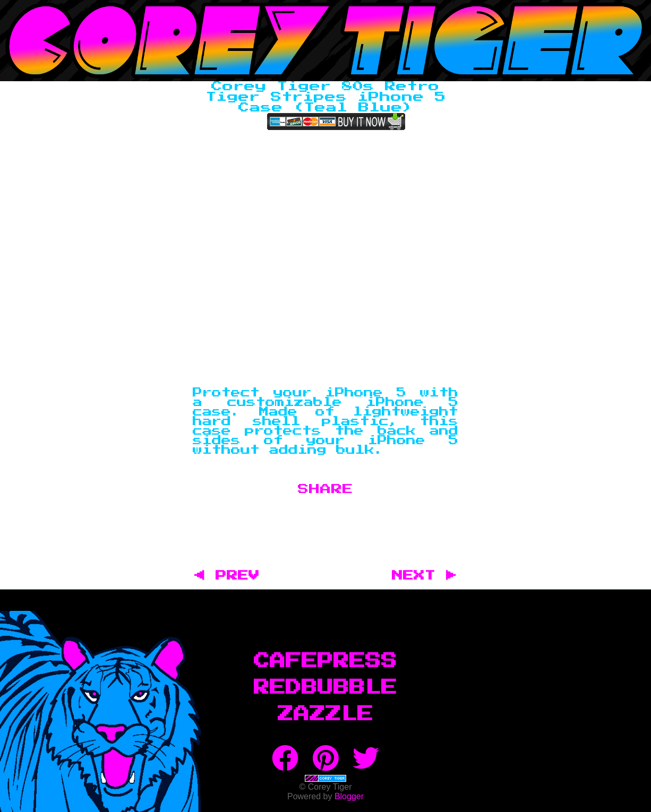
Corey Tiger (325, 41)
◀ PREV (232, 576)
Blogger (349, 796)
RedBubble (325, 688)
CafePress (325, 661)
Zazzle (325, 714)
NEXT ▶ (424, 576)
